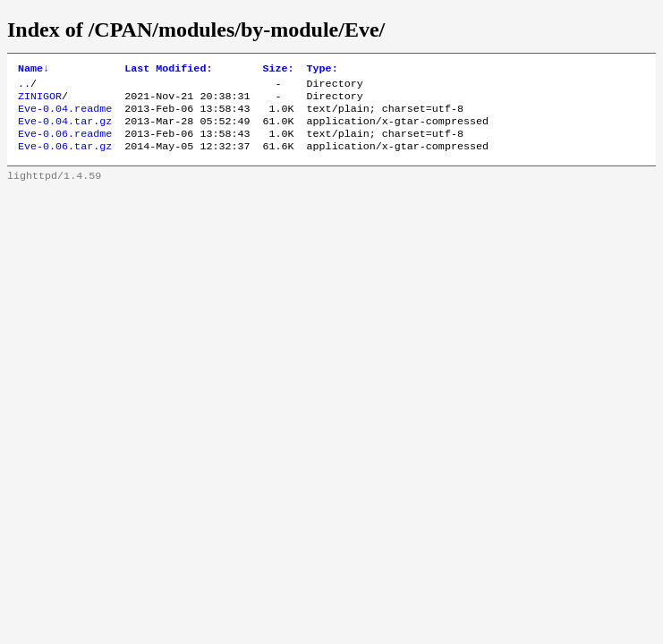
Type (323, 70)
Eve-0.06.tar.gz (65, 158)
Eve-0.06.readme (65, 144)
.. (24, 87)
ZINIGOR (40, 101)
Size (278, 70)
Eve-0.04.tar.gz (65, 130)
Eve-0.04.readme (65, 115)
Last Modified (168, 70)
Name (34, 70)
